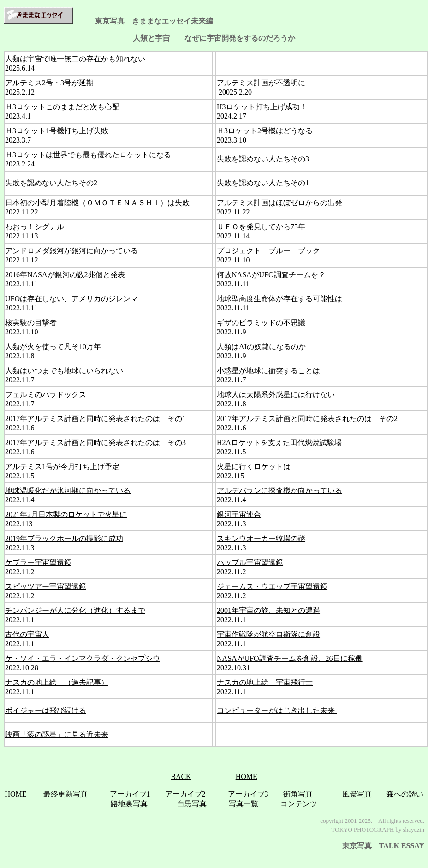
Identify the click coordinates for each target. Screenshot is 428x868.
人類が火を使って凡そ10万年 (53, 347)
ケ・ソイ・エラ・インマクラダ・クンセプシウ (83, 658)
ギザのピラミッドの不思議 (261, 323)
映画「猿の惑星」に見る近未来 (57, 734)
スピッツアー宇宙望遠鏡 (46, 586)
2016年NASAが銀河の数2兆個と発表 (65, 275)
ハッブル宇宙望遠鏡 (250, 562)
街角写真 (298, 794)
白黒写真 (192, 804)
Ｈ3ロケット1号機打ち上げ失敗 (57, 131)
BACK (181, 776)
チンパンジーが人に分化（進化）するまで (75, 610)
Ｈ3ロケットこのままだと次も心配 (62, 107)
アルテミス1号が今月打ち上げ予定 (62, 467)
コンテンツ (299, 804)
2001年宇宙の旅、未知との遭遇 (268, 610)
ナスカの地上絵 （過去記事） (57, 682)
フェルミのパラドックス (46, 395)
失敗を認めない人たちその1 (263, 183)
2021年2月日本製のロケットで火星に (66, 514)
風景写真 (357, 794)
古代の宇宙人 (27, 634)
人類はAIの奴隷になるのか (261, 347)
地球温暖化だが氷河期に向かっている (68, 490)
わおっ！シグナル (35, 227)
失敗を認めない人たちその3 (263, 159)
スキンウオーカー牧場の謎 (261, 538)
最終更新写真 (65, 794)
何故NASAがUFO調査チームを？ (271, 275)
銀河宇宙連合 (239, 514)
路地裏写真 (129, 804)
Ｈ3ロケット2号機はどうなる (265, 131)
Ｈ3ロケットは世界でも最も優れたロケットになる (88, 155)
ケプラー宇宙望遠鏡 (38, 562)
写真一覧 (244, 804)
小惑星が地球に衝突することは (268, 371)
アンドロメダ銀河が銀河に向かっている (71, 251)
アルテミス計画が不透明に (261, 83)
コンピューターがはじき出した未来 (277, 710)
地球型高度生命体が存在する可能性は (279, 299)
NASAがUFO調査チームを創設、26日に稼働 (290, 658)
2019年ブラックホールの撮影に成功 (64, 538)
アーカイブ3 (248, 794)
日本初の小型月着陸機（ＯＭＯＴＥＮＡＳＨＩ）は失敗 (97, 203)
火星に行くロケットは (254, 467)
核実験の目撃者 (31, 323)
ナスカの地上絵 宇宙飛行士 (265, 682)
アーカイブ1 (130, 794)
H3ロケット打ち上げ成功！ (262, 107)
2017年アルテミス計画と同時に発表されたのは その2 (307, 419)
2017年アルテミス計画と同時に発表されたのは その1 (95, 419)
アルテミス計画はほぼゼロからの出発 (279, 203)
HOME (247, 776)
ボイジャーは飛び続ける (46, 710)
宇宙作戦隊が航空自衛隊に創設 (268, 634)
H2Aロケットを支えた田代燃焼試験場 (279, 443)
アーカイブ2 (185, 794)
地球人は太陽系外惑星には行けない (276, 395)
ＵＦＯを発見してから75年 (261, 227)
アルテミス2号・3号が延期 (49, 83)
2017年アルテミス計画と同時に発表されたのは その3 (95, 443)
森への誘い (405, 794)
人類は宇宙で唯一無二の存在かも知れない (75, 59)
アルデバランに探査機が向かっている (279, 490)
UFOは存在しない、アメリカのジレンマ (72, 299)
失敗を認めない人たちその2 (51, 183)
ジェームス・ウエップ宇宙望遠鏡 (272, 586)
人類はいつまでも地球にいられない (64, 371)
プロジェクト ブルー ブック (268, 251)
